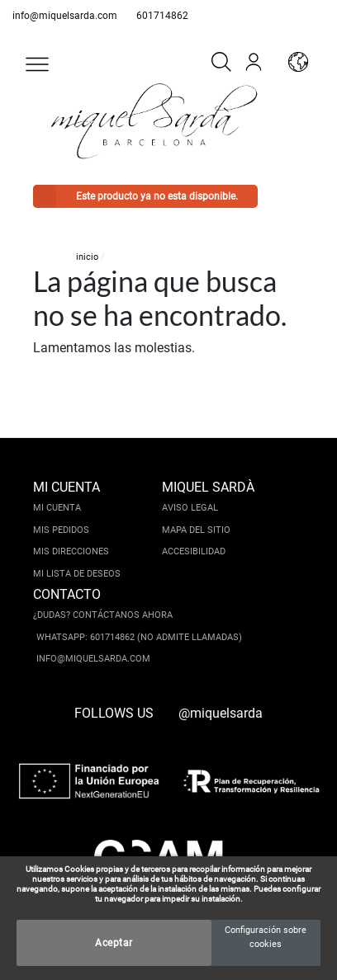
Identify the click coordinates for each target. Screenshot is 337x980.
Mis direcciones (71, 551)
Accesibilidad (194, 551)
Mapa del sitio (196, 530)
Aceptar (114, 943)
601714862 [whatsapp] (162, 16)
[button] (37, 64)
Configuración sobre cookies (266, 937)
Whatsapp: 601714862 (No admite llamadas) (139, 637)
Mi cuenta (57, 508)
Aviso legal (190, 508)
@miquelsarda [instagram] (221, 713)
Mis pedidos (61, 530)
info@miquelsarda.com (65, 16)
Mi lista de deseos (77, 574)
